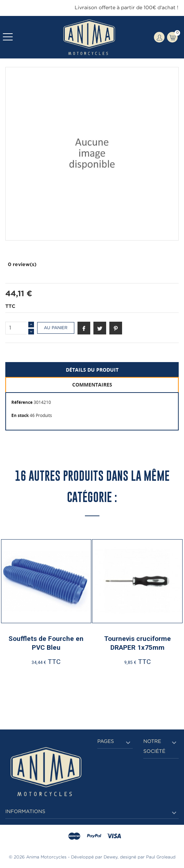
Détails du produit (92, 370)
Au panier (56, 328)
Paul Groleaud (161, 857)
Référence (22, 402)
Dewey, (111, 857)
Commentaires (92, 385)
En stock (20, 415)
